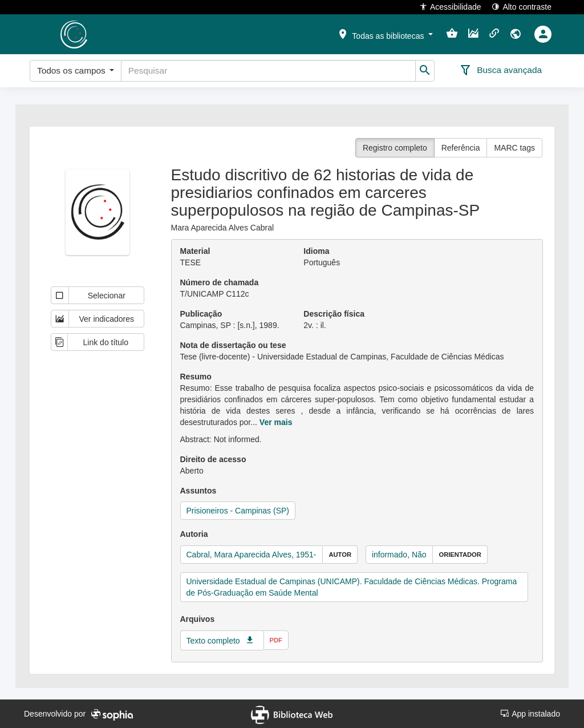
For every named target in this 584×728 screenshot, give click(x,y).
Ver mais (276, 422)
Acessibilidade (450, 7)
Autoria (194, 534)
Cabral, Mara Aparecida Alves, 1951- (252, 555)
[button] (385, 34)
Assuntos (198, 491)
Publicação (201, 314)
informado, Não (399, 555)
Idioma (316, 251)
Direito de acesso (213, 459)
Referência (461, 148)
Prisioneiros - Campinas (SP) (238, 511)
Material (195, 251)
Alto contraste (522, 7)
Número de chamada (220, 282)
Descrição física (334, 314)
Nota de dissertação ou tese (233, 345)
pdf (276, 640)
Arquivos (198, 619)
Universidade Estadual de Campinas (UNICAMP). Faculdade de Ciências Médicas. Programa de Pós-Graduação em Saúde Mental (352, 587)
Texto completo (213, 641)
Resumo (196, 377)
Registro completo (395, 148)
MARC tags (514, 148)
